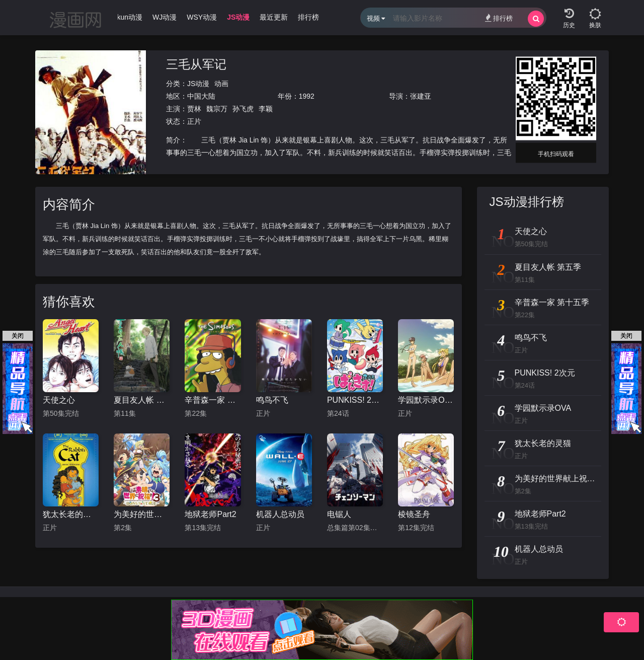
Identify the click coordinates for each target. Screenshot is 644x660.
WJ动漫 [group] (165, 17)
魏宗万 (217, 109)
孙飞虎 (243, 109)
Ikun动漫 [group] (129, 17)
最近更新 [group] (274, 17)
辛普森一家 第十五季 (213, 400)
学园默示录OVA (426, 400)
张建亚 (421, 96)
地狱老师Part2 (210, 514)
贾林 (194, 109)
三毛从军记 (196, 64)
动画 (221, 84)
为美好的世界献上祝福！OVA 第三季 (142, 514)
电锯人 (339, 514)
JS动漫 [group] (238, 17)
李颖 (266, 109)
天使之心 (59, 400)
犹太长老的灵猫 (71, 514)
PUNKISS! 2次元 (355, 400)
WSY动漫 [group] (202, 17)
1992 (307, 96)
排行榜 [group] (308, 17)
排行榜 (499, 18)
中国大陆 (201, 96)
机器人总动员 (280, 514)
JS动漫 (198, 84)
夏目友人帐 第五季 (142, 400)
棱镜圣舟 (414, 514)
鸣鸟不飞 (272, 400)
